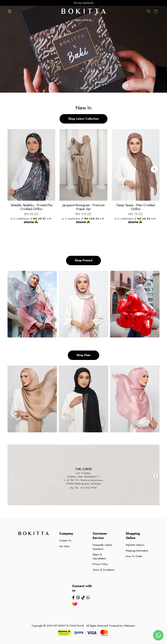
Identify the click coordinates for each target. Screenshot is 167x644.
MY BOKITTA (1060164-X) (69, 626)
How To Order (134, 556)
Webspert (129, 626)
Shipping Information (137, 551)
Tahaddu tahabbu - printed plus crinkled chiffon (31, 207)
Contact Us (65, 541)
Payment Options (135, 545)
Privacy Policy (100, 564)
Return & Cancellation (99, 556)
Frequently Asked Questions (102, 547)
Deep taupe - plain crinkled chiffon (136, 207)
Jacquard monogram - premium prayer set (83, 207)
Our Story (65, 546)
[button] (77, 88)
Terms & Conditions (104, 570)
